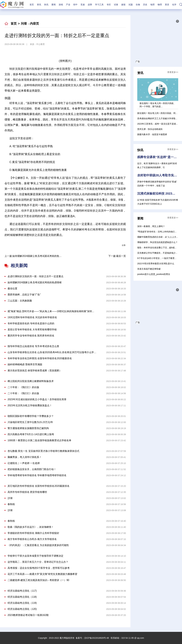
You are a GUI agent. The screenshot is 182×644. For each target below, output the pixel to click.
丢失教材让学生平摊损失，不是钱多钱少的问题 (160, 253)
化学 (174, 5)
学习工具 (99, 5)
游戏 (61, 5)
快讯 (46, 5)
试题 (131, 5)
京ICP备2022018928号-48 (97, 638)
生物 (138, 5)
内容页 (34, 24)
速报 (123, 5)
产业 (68, 5)
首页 (32, 5)
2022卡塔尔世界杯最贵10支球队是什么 (156, 264)
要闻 (54, 5)
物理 (160, 5)
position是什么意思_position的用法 (154, 274)
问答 (24, 24)
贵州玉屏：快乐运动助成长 (150, 129)
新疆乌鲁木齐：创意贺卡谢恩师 (152, 134)
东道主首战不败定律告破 (149, 269)
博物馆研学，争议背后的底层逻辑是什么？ (157, 242)
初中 (75, 5)
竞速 (83, 5)
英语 (167, 5)
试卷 (116, 5)
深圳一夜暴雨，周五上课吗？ (151, 226)
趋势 (90, 5)
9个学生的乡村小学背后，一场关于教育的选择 (159, 258)
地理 (152, 5)
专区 (109, 5)
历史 (145, 5)
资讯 (39, 5)
